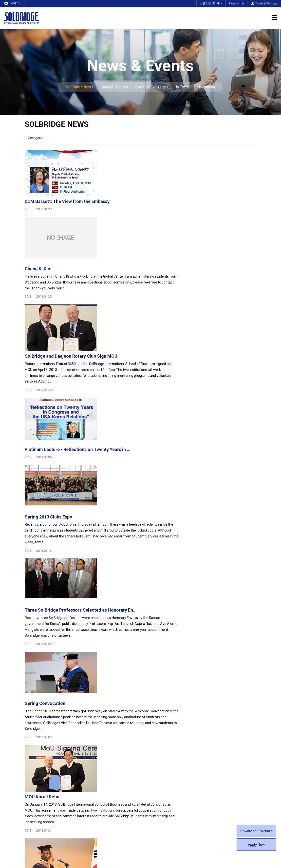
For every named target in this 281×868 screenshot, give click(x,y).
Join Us (30, 768)
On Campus (155, 761)
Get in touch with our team (200, 692)
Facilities (151, 768)
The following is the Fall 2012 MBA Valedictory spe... (158, 568)
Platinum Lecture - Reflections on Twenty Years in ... (157, 310)
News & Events (218, 746)
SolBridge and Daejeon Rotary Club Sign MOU (151, 258)
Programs (94, 712)
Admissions (215, 712)
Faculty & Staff (38, 751)
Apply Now (256, 845)
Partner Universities (100, 768)
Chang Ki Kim (118, 206)
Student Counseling (160, 773)
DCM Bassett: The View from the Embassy (147, 155)
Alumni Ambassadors (101, 793)
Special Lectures (114, 87)
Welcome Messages (40, 729)
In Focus (183, 87)
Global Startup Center (161, 724)
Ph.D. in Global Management (106, 744)
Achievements (36, 734)
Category (36, 138)
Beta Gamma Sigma (160, 734)
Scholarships (214, 729)
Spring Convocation (125, 465)
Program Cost (215, 724)
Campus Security (158, 783)
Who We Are (34, 719)
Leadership (33, 724)
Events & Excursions (152, 87)
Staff (29, 763)
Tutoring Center (157, 778)
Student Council (157, 719)
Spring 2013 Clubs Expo (128, 361)
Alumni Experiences (160, 739)
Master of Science (99, 739)
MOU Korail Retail (122, 517)
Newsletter (206, 87)
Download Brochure (256, 831)
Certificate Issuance (160, 749)
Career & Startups (264, 4)
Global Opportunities (103, 761)
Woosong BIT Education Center (168, 744)
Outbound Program (99, 773)
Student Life (156, 712)
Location (31, 739)
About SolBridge (40, 712)
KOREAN (12, 4)
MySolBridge (210, 4)
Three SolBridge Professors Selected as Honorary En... (160, 413)
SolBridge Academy (100, 749)
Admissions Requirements (225, 719)
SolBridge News (80, 87)
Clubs (149, 729)
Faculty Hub (236, 4)
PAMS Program (96, 778)
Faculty (30, 758)
